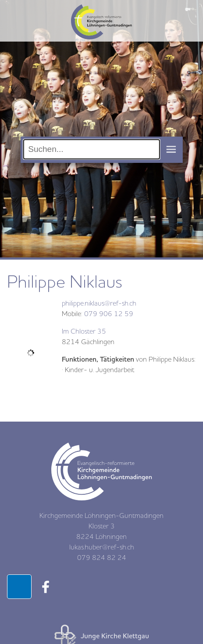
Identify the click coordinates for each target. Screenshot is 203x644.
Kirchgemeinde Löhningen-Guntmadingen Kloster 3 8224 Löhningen (101, 526)
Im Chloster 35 (84, 331)
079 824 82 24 (102, 558)
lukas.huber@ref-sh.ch (102, 547)
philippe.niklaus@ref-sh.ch (99, 303)
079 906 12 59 (109, 314)
